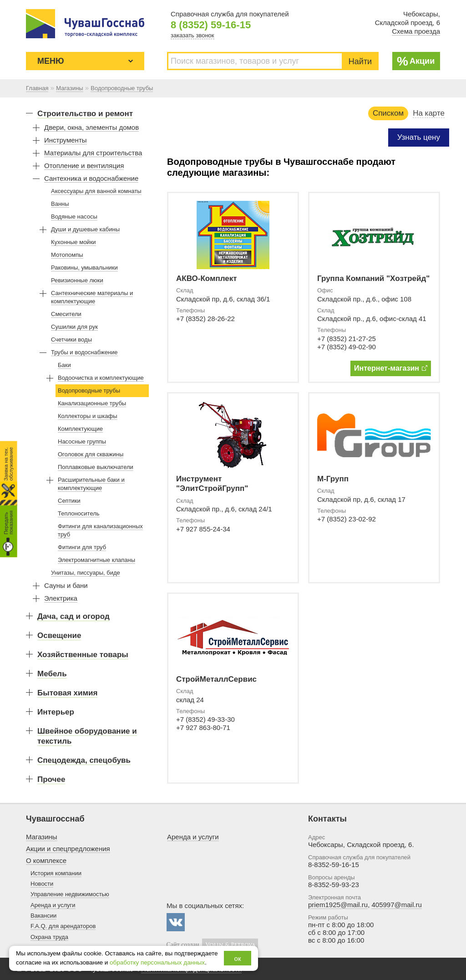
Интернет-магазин (391, 368)
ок (238, 958)
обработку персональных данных (157, 962)
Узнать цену (419, 137)
